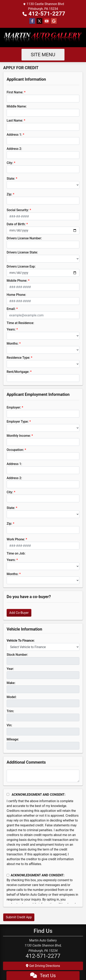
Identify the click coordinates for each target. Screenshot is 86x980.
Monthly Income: (19, 436)
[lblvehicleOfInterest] (43, 647)
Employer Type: (18, 422)
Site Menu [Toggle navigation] (43, 55)
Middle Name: (17, 106)
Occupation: (15, 450)
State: (11, 179)
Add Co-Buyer (19, 613)
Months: (13, 344)
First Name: (15, 92)
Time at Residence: (20, 323)
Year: (10, 669)
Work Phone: (16, 539)
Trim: (10, 711)
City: (10, 163)
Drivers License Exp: (21, 266)
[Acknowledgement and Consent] (8, 794)
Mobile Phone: (17, 281)
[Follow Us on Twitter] (39, 21)
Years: (11, 329)
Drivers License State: (22, 252)
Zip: (9, 194)
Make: (11, 683)
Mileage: (13, 739)
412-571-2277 (47, 14)
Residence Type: (18, 358)
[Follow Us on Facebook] (32, 21)
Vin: (9, 725)
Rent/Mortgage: (18, 372)
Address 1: (14, 135)
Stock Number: (17, 655)
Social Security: (18, 210)
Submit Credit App (19, 917)
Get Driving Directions (43, 966)
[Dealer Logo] (43, 38)
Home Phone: (16, 295)
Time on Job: (16, 553)
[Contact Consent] (8, 875)
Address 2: (14, 149)
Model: (12, 697)
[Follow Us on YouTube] (47, 21)
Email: (11, 309)
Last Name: (15, 120)
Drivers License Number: (24, 238)
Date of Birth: (16, 224)
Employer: (14, 407)
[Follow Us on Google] (54, 21)
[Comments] (43, 776)
